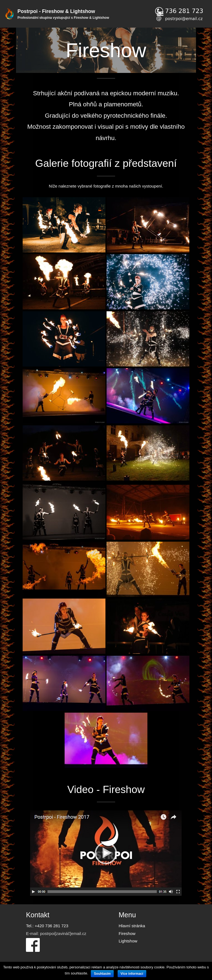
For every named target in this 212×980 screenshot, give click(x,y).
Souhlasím (102, 974)
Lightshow (128, 941)
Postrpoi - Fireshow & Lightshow (56, 11)
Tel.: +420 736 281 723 (47, 926)
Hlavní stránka (132, 926)
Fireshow (127, 933)
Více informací (132, 974)
